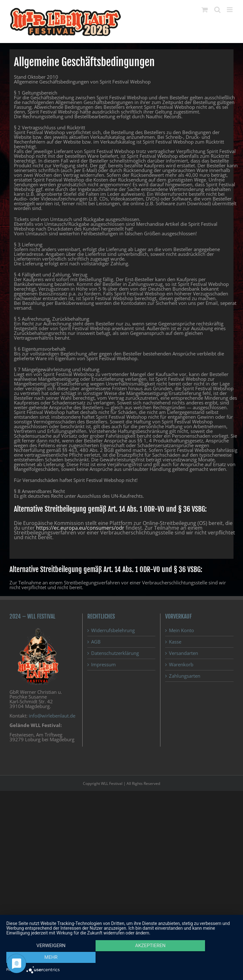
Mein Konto (181, 630)
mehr (202, 958)
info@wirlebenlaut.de (52, 716)
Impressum (103, 665)
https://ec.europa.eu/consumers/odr (80, 528)
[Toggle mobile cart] (205, 10)
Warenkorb (181, 665)
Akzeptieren (121, 958)
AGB (96, 642)
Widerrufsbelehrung (113, 630)
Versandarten (184, 653)
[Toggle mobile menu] (230, 10)
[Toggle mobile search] (217, 10)
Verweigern (41, 958)
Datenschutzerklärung (115, 653)
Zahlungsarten (185, 676)
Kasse (175, 642)
